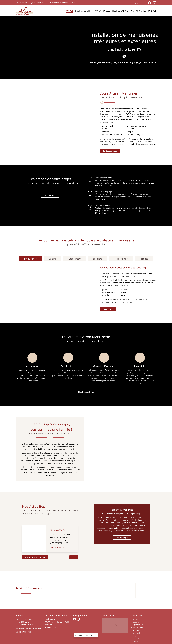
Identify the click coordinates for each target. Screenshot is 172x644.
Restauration (138, 618)
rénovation (121, 142)
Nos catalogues (103, 11)
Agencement (138, 615)
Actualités (141, 11)
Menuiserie (137, 612)
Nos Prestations (83, 11)
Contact (152, 11)
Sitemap (100, 641)
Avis (132, 11)
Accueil (70, 11)
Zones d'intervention (113, 641)
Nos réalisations (120, 11)
